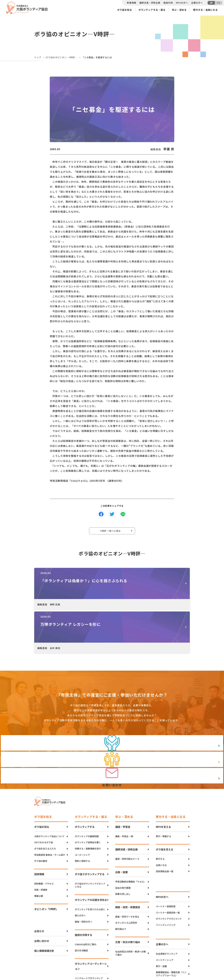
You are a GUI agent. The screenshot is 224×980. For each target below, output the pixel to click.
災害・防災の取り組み (128, 900)
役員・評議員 (41, 847)
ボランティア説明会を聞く (88, 800)
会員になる (161, 823)
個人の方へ (80, 873)
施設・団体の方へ (84, 879)
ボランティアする (85, 784)
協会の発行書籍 (123, 845)
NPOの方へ (182, 3)
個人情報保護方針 (44, 908)
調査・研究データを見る (127, 874)
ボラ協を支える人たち (45, 806)
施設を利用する (84, 892)
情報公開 (39, 853)
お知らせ (39, 889)
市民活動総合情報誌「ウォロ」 (131, 839)
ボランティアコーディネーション (91, 924)
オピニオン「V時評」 (46, 867)
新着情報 (132, 3)
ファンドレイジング (166, 882)
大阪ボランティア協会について (49, 794)
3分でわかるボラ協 (44, 800)
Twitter (179, 951)
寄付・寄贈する (163, 794)
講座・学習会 (123, 784)
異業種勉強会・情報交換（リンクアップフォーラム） (171, 931)
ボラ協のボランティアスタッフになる (90, 843)
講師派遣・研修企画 (150, 3)
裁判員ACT (121, 886)
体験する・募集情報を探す (88, 806)
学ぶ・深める (179, 10)
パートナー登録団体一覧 (168, 870)
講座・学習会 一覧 (124, 794)
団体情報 (39, 832)
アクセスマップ (119, 956)
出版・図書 (121, 830)
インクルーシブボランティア (89, 936)
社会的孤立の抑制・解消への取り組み (131, 911)
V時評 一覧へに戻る (111, 532)
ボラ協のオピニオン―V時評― (61, 57)
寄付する (160, 817)
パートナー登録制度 (166, 864)
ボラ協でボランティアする (90, 832)
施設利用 (168, 3)
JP (211, 3)
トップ (38, 57)
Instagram (179, 967)
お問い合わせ (42, 899)
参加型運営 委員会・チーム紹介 (50, 812)
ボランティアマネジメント (169, 876)
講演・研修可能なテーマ (127, 817)
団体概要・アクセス (44, 841)
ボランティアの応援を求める (91, 857)
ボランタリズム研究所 (126, 880)
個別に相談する (82, 818)
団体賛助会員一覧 (165, 829)
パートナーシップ (165, 917)
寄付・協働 (161, 924)
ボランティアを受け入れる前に (90, 867)
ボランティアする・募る (152, 10)
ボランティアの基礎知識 (87, 794)
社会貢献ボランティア (167, 911)
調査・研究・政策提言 (128, 865)
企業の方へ (197, 3)
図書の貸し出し (123, 851)
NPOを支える (163, 784)
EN (219, 3)
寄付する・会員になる (205, 10)
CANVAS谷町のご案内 (86, 902)
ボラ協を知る (125, 10)
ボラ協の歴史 (41, 818)
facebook (179, 959)
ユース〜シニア (82, 812)
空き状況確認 (81, 908)
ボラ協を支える (165, 807)
